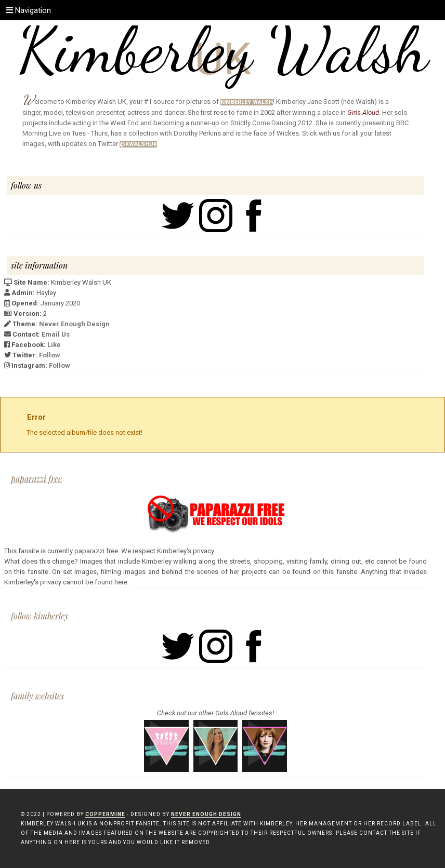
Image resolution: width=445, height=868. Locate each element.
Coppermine (105, 814)
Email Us (56, 334)
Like (54, 345)
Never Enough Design (74, 324)
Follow (50, 355)
